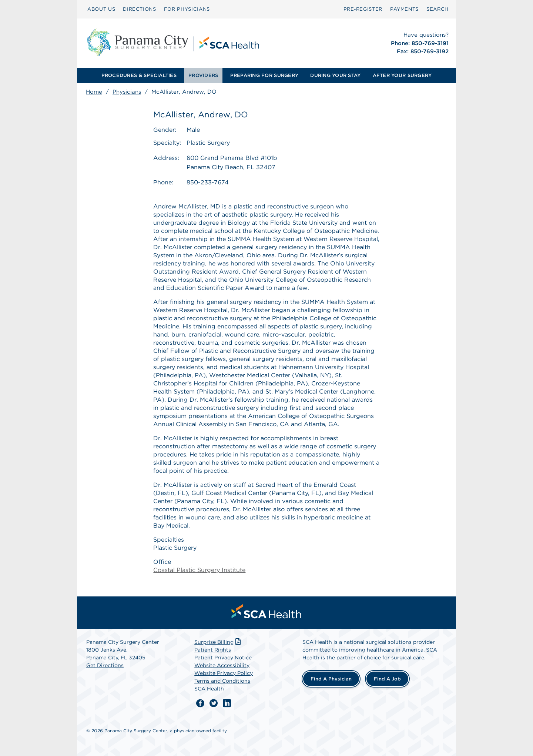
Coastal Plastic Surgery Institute (199, 570)
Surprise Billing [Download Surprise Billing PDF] (218, 642)
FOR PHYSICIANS (187, 9)
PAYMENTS (404, 9)
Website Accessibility (222, 665)
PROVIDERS (203, 75)
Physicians (127, 92)
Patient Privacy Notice (223, 658)
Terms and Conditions (222, 681)
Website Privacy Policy (224, 673)
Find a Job (387, 679)
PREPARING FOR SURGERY (264, 75)
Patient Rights (213, 650)
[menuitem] (101, 9)
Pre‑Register (363, 9)
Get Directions (105, 665)
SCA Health (209, 689)
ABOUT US (101, 9)
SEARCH (438, 9)
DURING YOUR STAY (335, 75)
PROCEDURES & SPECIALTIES (139, 75)
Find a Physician (331, 679)
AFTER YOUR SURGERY (402, 75)
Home (94, 92)
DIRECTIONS (140, 9)
